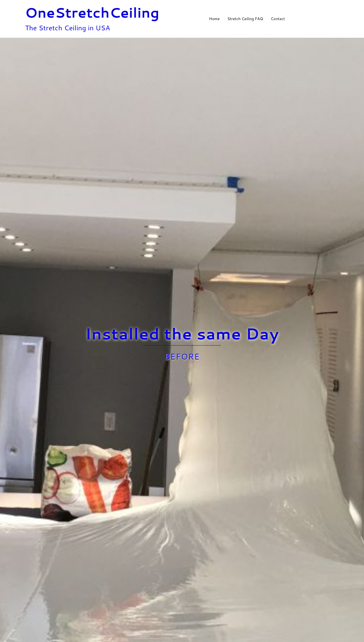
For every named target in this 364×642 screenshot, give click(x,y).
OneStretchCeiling (92, 12)
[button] (337, 19)
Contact (278, 19)
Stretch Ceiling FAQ (245, 19)
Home (214, 19)
